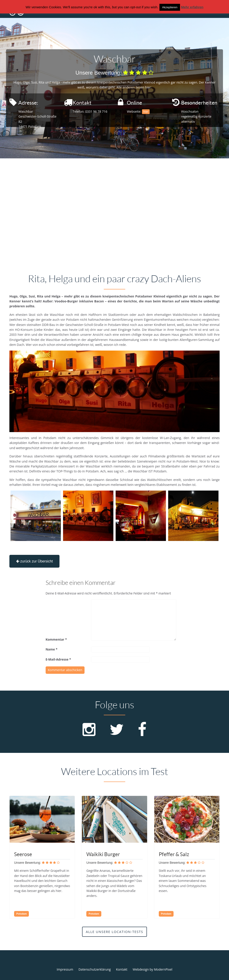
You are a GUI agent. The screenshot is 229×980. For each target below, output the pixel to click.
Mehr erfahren (192, 7)
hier (146, 112)
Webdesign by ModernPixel (152, 969)
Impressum (65, 969)
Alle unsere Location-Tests (115, 932)
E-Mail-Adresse (58, 659)
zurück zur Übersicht (34, 561)
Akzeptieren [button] (170, 7)
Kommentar (56, 639)
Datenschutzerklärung (95, 969)
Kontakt (122, 969)
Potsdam (21, 914)
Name (52, 649)
